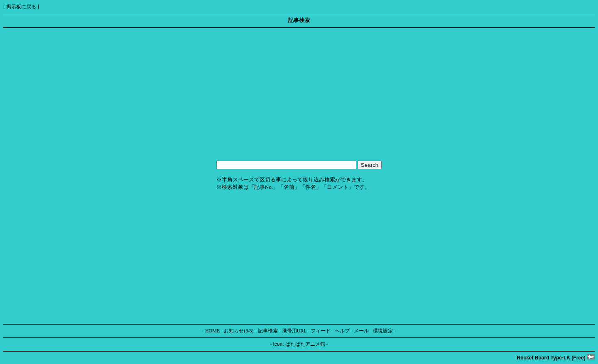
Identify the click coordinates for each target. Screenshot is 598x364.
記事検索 (268, 331)
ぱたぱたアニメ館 (305, 344)
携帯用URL (294, 331)
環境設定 (383, 331)
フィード (321, 331)
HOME (212, 331)
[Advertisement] (252, 94)
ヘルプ (342, 331)
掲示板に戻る (21, 7)
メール (361, 331)
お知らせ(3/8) (239, 331)
